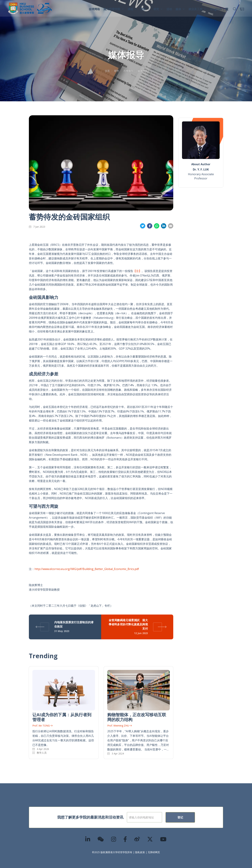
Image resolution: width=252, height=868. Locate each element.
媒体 (180, 9)
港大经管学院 (114, 9)
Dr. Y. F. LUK (201, 169)
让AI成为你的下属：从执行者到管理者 (62, 717)
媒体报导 (142, 71)
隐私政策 (140, 852)
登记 (191, 817)
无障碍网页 (154, 852)
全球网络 (94, 9)
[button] (235, 9)
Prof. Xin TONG (42, 726)
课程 (132, 9)
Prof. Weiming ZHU (120, 726)
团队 (145, 9)
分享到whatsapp (157, 226)
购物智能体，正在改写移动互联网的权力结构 (137, 717)
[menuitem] (216, 10)
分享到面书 (150, 226)
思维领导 (128, 71)
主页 (107, 71)
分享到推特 (143, 226)
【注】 (137, 271)
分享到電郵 (171, 226)
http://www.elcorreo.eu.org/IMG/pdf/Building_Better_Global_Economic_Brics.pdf (87, 569)
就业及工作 (197, 9)
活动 (169, 9)
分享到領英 (164, 226)
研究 (158, 9)
